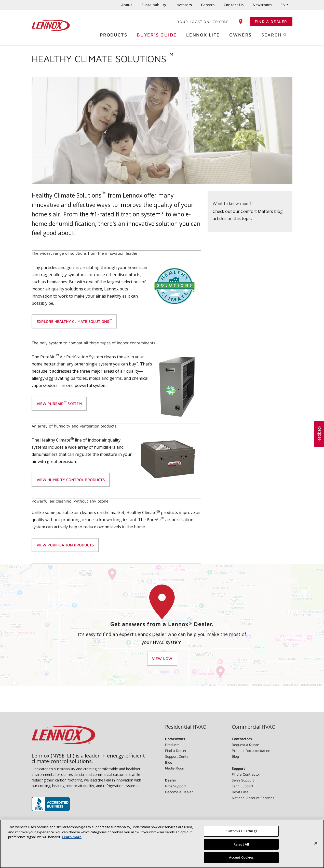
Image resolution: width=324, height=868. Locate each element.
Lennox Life (204, 35)
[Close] (316, 843)
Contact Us (234, 5)
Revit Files (240, 792)
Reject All (241, 844)
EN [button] (283, 5)
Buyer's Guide (158, 35)
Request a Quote (245, 745)
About (127, 5)
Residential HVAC (185, 727)
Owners (242, 35)
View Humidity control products (71, 480)
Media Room (175, 768)
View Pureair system (59, 403)
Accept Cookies (241, 857)
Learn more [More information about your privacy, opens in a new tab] (72, 837)
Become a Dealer (179, 792)
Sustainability (154, 5)
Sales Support (243, 780)
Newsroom (262, 5)
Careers (208, 5)
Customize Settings (241, 831)
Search (279, 34)
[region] (162, 844)
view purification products (65, 545)
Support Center (177, 756)
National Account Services (253, 798)
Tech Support (242, 786)
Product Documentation (251, 750)
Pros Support (175, 786)
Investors (184, 5)
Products (115, 35)
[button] (319, 434)
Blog (169, 762)
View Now (162, 659)
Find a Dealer (271, 22)
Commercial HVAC (253, 727)
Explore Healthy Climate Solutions (74, 321)
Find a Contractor (246, 774)
